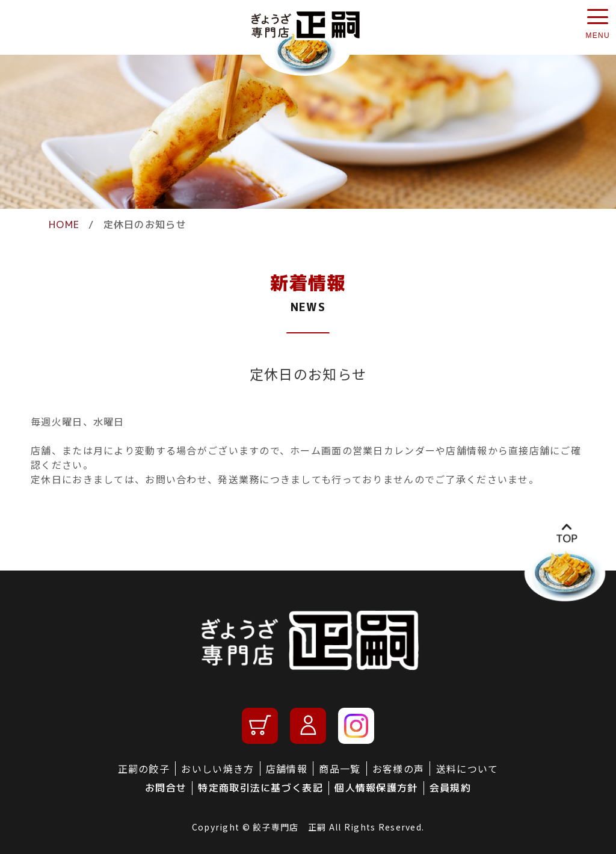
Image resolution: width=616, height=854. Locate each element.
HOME (64, 224)
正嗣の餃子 (144, 769)
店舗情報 (287, 769)
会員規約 (450, 788)
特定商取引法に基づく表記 (260, 788)
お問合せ (166, 788)
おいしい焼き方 (217, 769)
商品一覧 (340, 769)
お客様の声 (398, 769)
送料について (467, 769)
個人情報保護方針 (376, 788)
